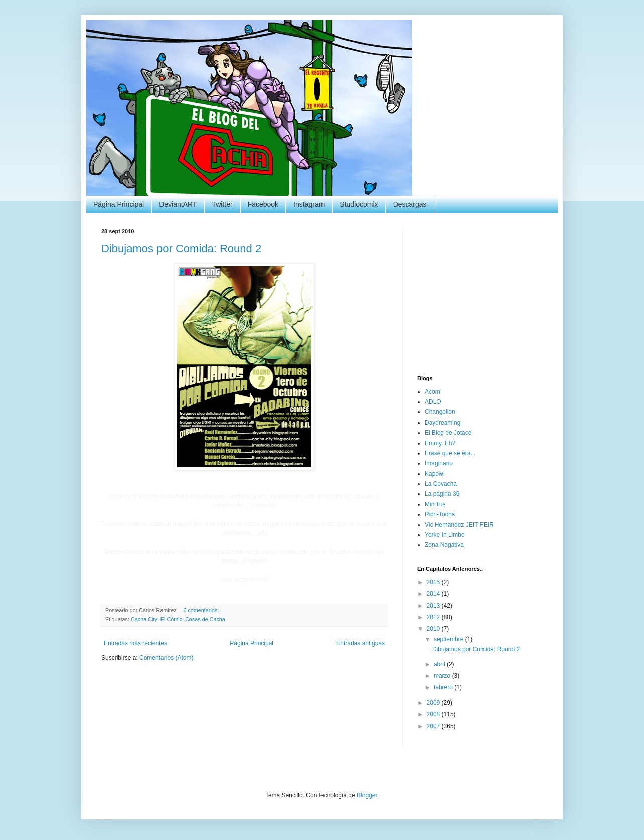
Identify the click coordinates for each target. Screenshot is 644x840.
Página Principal (119, 204)
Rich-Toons (440, 514)
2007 (434, 726)
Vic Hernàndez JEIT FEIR (459, 525)
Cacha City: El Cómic (156, 619)
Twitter (222, 204)
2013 (434, 606)
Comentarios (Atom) (166, 658)
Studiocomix (359, 204)
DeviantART (178, 204)
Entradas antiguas (360, 643)
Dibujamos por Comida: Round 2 (181, 249)
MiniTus (435, 504)
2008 (434, 714)
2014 (434, 594)
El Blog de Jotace (448, 433)
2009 (434, 703)
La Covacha (441, 484)
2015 (434, 582)
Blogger (367, 795)
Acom (433, 392)
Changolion (440, 412)
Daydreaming (443, 423)
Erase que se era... (450, 453)
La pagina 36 (442, 494)
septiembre (450, 639)
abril (440, 664)
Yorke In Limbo (445, 535)
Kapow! (435, 474)
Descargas (410, 204)
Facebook (263, 204)
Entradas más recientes (135, 643)
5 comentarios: (202, 610)
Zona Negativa (444, 545)
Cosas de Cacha (205, 619)
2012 (434, 617)
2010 (434, 629)
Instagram (309, 204)
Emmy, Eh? (440, 443)
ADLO (433, 402)
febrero (444, 687)
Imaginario (439, 463)
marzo (443, 676)
